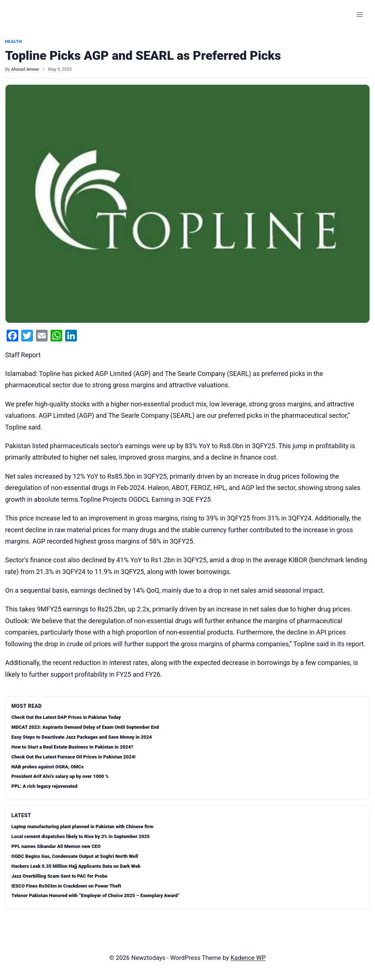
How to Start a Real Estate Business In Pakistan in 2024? (72, 747)
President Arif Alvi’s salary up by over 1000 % (60, 776)
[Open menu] (359, 14)
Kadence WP (248, 958)
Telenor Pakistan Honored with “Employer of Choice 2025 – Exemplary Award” (96, 895)
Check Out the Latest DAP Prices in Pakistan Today (66, 717)
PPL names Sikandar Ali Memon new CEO (56, 846)
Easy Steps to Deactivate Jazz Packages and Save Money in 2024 (81, 737)
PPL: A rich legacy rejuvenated (44, 786)
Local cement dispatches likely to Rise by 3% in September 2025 (81, 836)
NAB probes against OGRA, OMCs (47, 767)
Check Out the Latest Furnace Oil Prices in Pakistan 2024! (73, 757)
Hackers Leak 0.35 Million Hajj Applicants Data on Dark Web (76, 866)
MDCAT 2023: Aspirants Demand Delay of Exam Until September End (85, 727)
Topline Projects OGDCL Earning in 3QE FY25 (145, 499)
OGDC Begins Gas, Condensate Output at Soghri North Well (75, 856)
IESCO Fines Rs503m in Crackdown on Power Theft (66, 886)
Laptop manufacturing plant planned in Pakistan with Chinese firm (82, 827)
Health (14, 42)
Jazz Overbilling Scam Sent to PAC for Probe (59, 876)
